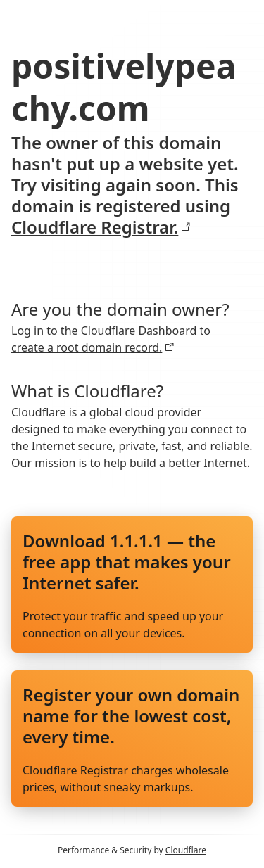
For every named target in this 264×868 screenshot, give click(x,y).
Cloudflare (186, 850)
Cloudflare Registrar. (101, 227)
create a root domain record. (93, 347)
